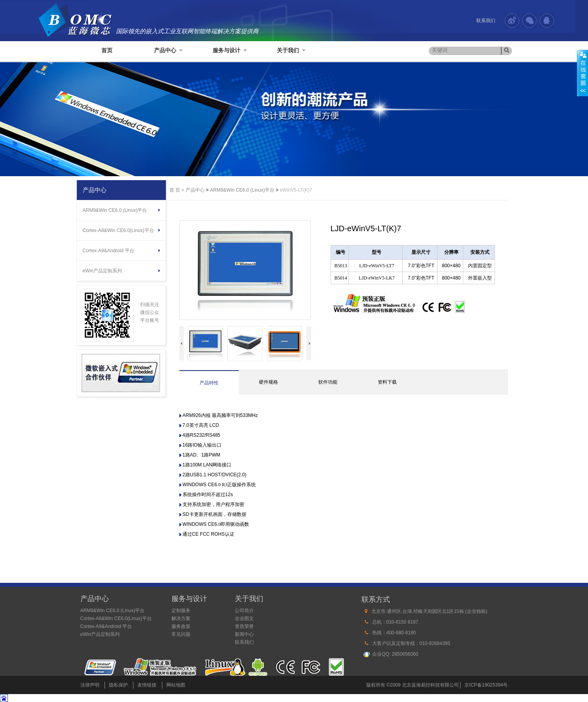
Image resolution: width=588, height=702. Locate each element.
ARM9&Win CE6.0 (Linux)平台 (115, 210)
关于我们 (291, 50)
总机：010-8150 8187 (395, 622)
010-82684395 (435, 643)
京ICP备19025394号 (486, 685)
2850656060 (405, 654)
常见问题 (181, 634)
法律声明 (90, 685)
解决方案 (181, 618)
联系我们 (486, 21)
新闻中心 (244, 634)
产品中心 (168, 50)
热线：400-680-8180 (394, 633)
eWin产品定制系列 (102, 271)
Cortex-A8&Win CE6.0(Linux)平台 (118, 230)
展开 (582, 73)
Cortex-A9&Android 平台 (109, 251)
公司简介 (244, 611)
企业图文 (244, 618)
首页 (107, 50)
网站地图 (176, 685)
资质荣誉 (244, 626)
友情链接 (147, 685)
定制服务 (181, 611)
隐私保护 (118, 685)
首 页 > (177, 190)
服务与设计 (230, 50)
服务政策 (181, 626)
